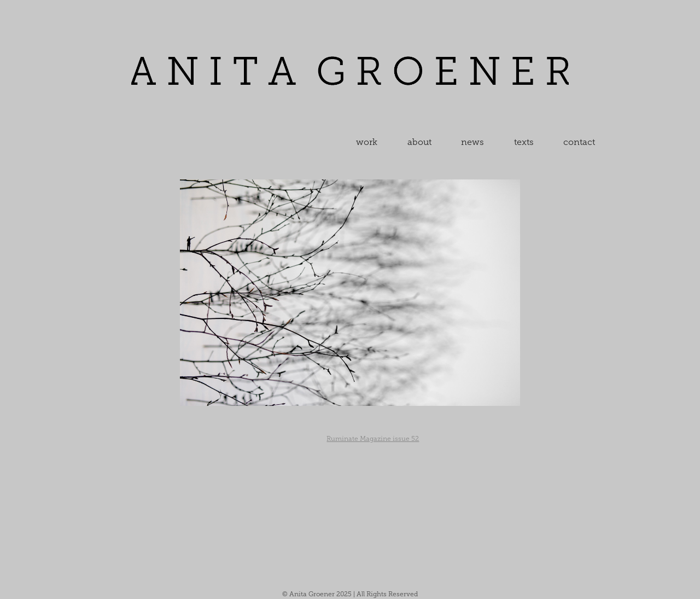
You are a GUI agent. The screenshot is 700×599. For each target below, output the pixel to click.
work (367, 142)
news (472, 142)
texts (524, 142)
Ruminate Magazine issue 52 (373, 439)
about (419, 142)
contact (579, 142)
